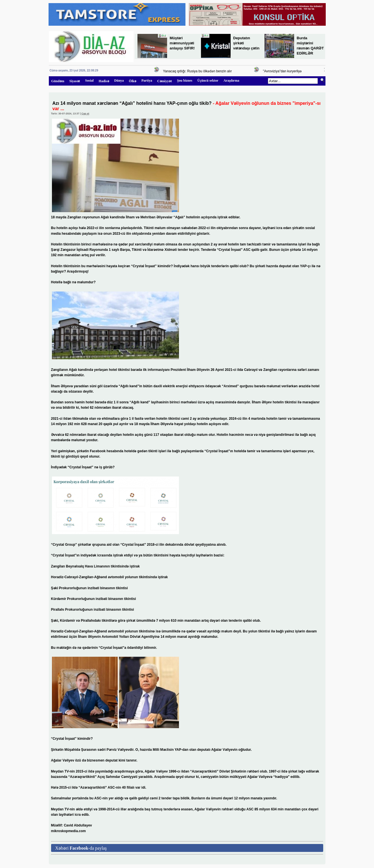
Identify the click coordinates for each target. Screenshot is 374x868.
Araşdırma (231, 81)
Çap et (85, 114)
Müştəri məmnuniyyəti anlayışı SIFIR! (182, 43)
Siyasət (75, 81)
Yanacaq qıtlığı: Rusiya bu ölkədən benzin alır (199, 71)
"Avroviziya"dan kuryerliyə (284, 71)
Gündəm (58, 81)
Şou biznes (185, 81)
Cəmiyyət (165, 81)
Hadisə (104, 81)
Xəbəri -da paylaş (81, 848)
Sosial (89, 81)
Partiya (147, 81)
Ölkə (133, 81)
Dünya (119, 81)
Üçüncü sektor (208, 81)
